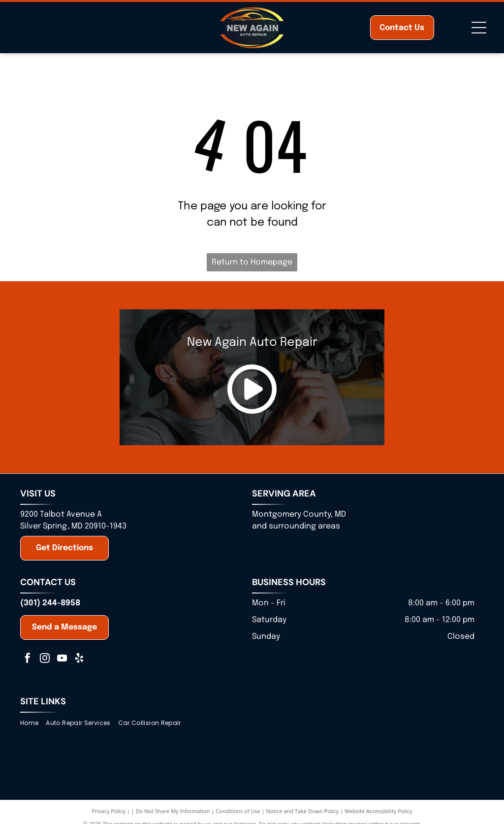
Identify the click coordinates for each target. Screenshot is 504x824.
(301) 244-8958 (50, 603)
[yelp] (79, 659)
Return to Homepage (252, 262)
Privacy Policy (109, 811)
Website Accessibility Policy (378, 811)
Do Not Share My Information (173, 811)
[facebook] (28, 659)
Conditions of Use (238, 811)
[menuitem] (33, 723)
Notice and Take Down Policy (303, 811)
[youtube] (62, 659)
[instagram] (45, 659)
